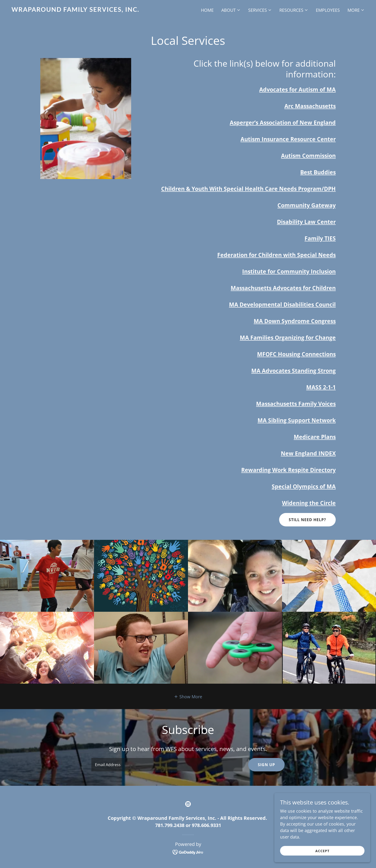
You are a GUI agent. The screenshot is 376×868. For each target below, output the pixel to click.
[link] (98, 10)
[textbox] (167, 765)
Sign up (266, 765)
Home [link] (207, 10)
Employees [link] (328, 10)
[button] (231, 10)
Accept (322, 851)
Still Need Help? (307, 520)
